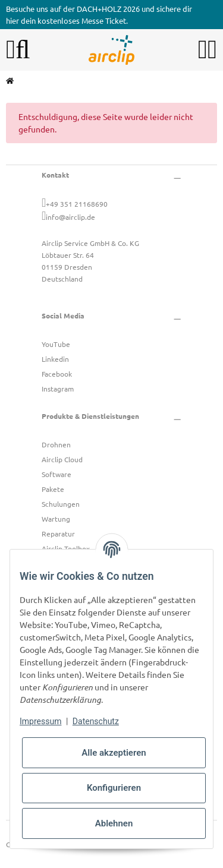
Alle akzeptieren (114, 753)
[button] (203, 50)
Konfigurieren (114, 788)
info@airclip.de (70, 217)
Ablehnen (114, 823)
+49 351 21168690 (77, 204)
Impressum (40, 721)
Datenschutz (96, 721)
